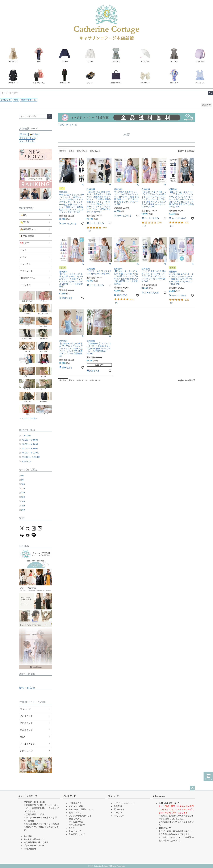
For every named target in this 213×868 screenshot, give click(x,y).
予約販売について (77, 834)
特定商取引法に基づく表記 (36, 842)
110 (23, 488)
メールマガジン (28, 744)
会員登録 (118, 806)
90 (22, 480)
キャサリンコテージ (28, 796)
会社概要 (28, 836)
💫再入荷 (25, 222)
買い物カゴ (119, 809)
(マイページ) (128, 803)
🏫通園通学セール (29, 229)
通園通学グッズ (29, 100)
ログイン (118, 803)
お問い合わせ (26, 751)
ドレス (23, 250)
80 (22, 476)
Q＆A (23, 737)
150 (23, 506)
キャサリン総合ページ (34, 839)
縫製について (75, 819)
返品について (26, 730)
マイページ (25, 709)
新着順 (72, 151)
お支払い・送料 (76, 806)
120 (23, 493)
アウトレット (26, 271)
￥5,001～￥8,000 (29, 448)
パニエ (23, 257)
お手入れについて (77, 825)
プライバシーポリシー (34, 846)
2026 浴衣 (6, 100)
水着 (16, 100)
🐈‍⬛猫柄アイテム (28, 278)
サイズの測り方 (76, 822)
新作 (22, 688)
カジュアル (25, 264)
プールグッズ (71, 125)
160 (23, 510)
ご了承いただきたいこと (80, 816)
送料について (26, 723)
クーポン (118, 813)
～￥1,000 (26, 436)
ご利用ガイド (26, 716)
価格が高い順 (95, 151)
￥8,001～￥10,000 (30, 453)
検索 (211, 93)
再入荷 (23, 134)
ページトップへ (192, 788)
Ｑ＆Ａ (72, 828)
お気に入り (119, 816)
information (159, 796)
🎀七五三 (25, 243)
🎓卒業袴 (34, 134)
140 (23, 501)
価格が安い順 (82, 151)
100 (23, 484)
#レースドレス (27, 141)
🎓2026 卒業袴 (27, 236)
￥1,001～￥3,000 (29, 440)
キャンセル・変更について (81, 809)
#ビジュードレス (28, 138)
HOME (61, 125)
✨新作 (24, 215)
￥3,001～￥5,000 (29, 444)
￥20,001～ (26, 461)
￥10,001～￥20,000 (31, 457)
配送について (75, 813)
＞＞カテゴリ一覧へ (28, 418)
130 (23, 497)
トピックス (25, 285)
